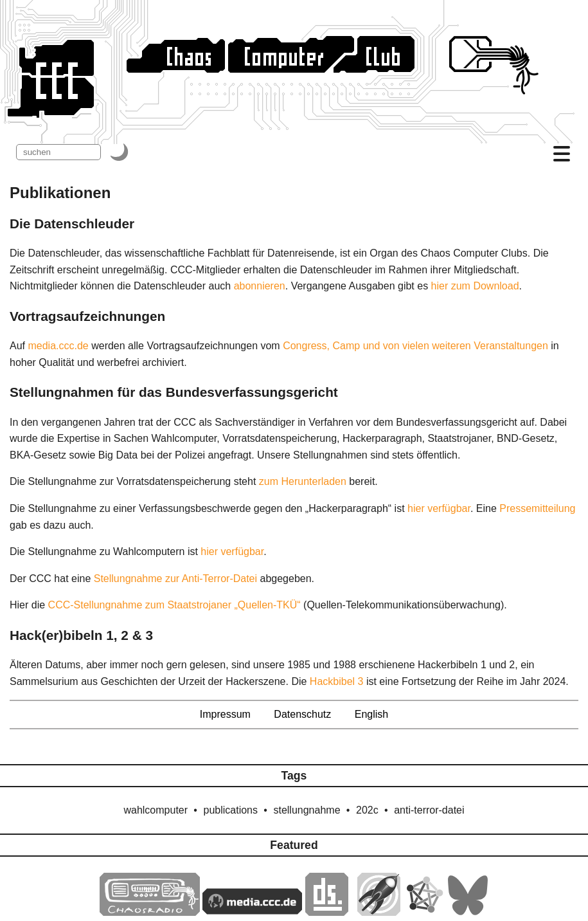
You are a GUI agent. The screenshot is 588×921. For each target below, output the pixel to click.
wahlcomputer (156, 810)
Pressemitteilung (537, 508)
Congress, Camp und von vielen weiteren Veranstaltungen (415, 346)
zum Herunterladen (303, 481)
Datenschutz (302, 714)
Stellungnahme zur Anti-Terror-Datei (175, 579)
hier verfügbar (439, 508)
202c (367, 810)
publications (231, 810)
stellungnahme (307, 810)
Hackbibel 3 (337, 681)
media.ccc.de (58, 346)
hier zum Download (475, 286)
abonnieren (260, 286)
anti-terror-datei (429, 810)
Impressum (225, 714)
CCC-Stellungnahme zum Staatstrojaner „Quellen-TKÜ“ (174, 605)
